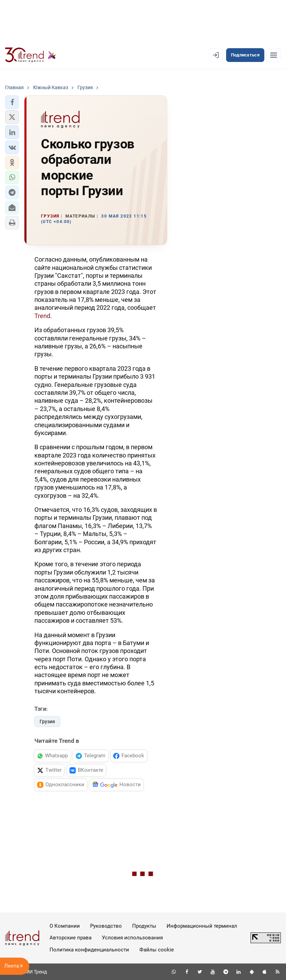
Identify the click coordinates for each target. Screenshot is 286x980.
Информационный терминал (202, 926)
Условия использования (132, 938)
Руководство (106, 926)
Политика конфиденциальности (89, 950)
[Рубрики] (274, 55)
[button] (12, 102)
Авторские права (71, 938)
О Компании (65, 926)
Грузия (47, 721)
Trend (42, 316)
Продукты (144, 926)
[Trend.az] (31, 55)
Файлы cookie (157, 950)
